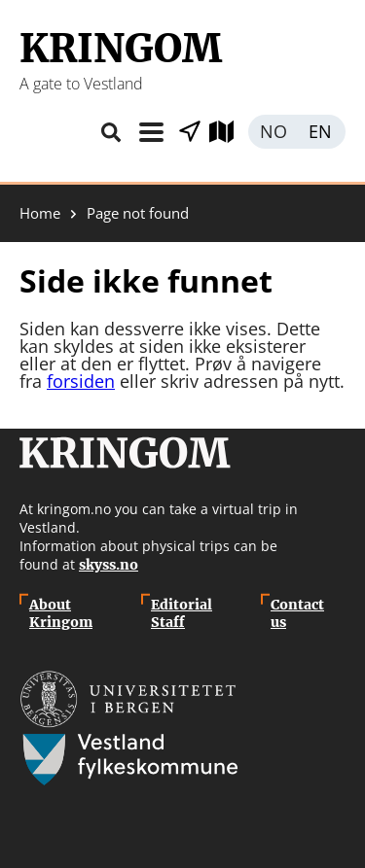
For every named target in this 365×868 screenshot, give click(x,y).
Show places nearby (190, 132)
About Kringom (61, 613)
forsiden (81, 381)
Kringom (121, 49)
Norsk (273, 132)
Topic (151, 132)
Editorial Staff (182, 613)
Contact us (297, 613)
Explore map (229, 132)
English (321, 132)
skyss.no (109, 565)
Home (40, 213)
